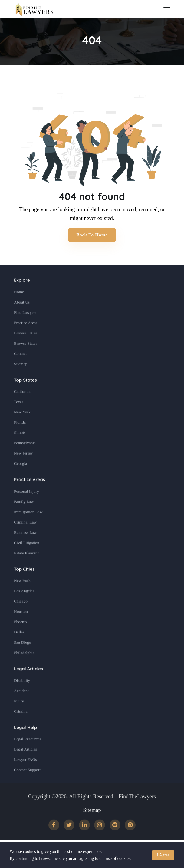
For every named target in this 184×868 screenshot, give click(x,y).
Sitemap (21, 378)
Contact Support (27, 784)
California (22, 405)
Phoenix (21, 636)
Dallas (19, 646)
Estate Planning (27, 567)
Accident (21, 704)
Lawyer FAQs (25, 773)
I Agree (163, 855)
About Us (22, 316)
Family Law (24, 515)
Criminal (21, 725)
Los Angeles (24, 605)
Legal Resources (28, 753)
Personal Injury (26, 505)
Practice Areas (26, 336)
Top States (25, 394)
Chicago (21, 615)
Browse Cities (25, 347)
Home (19, 306)
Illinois (20, 447)
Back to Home (92, 235)
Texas (19, 416)
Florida (20, 436)
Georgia (20, 477)
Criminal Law (25, 536)
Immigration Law (28, 526)
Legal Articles (28, 683)
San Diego (23, 656)
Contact (20, 367)
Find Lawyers (25, 326)
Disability (22, 694)
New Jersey (23, 467)
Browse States (26, 357)
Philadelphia (24, 667)
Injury (19, 715)
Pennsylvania (25, 457)
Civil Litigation (27, 556)
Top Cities (24, 583)
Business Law (25, 546)
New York (22, 426)
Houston (21, 625)
